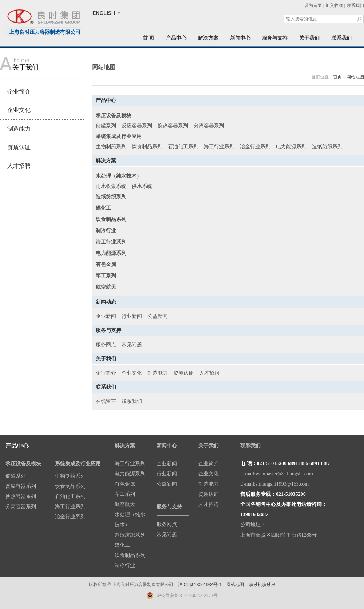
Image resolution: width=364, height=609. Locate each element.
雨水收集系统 (111, 186)
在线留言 (106, 401)
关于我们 (309, 38)
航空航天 (125, 504)
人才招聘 (19, 166)
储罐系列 (106, 126)
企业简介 (19, 92)
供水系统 (142, 186)
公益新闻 (158, 316)
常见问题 (132, 345)
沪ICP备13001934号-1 (200, 585)
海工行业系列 (219, 147)
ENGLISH (104, 13)
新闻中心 (240, 38)
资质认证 (19, 147)
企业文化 (19, 110)
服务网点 (106, 345)
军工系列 (125, 494)
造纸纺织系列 (327, 147)
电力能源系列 (291, 147)
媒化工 (122, 545)
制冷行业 (125, 565)
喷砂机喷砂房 (262, 585)
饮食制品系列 (147, 147)
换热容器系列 (173, 126)
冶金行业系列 (255, 147)
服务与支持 (275, 38)
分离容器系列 (209, 126)
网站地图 (355, 77)
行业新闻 (132, 316)
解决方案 (208, 38)
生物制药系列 (111, 147)
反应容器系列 (137, 126)
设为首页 (313, 5)
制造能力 (19, 129)
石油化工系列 (183, 147)
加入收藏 (334, 5)
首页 (337, 77)
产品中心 (176, 38)
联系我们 (355, 5)
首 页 (149, 38)
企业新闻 (106, 316)
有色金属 (125, 484)
